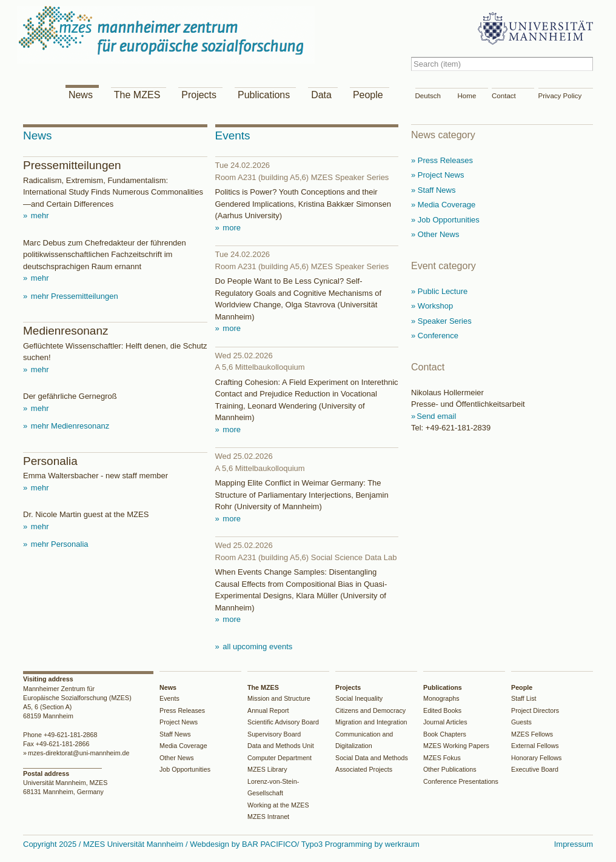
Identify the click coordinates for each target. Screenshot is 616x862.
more (231, 228)
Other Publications (450, 769)
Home (467, 96)
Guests (521, 722)
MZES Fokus (442, 758)
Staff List (524, 698)
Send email (436, 416)
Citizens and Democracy (370, 710)
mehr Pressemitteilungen (73, 296)
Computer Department (280, 758)
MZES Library (267, 769)
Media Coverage (183, 746)
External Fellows (535, 746)
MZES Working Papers (456, 746)
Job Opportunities (185, 769)
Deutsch (428, 96)
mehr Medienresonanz (69, 426)
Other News (177, 758)
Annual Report (268, 710)
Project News (179, 722)
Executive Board (535, 769)
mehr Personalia (58, 544)
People (368, 95)
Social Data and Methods (372, 758)
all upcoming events (257, 646)
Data (321, 95)
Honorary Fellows (536, 758)
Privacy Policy (560, 96)
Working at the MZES (278, 805)
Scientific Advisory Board (283, 722)
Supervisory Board (274, 734)
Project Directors (535, 710)
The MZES (137, 95)
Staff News (175, 734)
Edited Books (442, 710)
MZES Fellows (532, 734)
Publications (264, 95)
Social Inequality (359, 698)
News (81, 95)
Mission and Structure (279, 698)
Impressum (574, 844)
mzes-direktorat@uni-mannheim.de (79, 753)
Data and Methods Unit (281, 746)
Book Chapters (445, 734)
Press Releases (182, 710)
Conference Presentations (461, 781)
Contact (504, 96)
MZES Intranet (268, 817)
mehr (38, 215)
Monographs (441, 698)
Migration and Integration (371, 722)
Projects (199, 95)
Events (169, 698)
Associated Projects (364, 769)
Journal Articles (445, 722)
